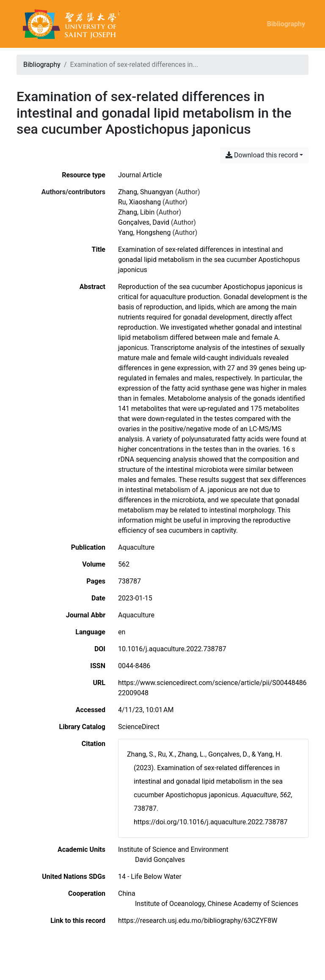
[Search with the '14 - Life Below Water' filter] (150, 877)
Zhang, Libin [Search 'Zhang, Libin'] (136, 212)
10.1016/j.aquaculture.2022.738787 (172, 649)
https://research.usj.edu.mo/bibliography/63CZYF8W (198, 921)
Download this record (262, 155)
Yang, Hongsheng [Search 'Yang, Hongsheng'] (144, 233)
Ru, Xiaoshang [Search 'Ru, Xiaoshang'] (139, 202)
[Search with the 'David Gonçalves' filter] (160, 860)
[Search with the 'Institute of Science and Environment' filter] (173, 849)
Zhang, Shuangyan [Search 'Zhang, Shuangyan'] (146, 192)
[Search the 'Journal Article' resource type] (140, 175)
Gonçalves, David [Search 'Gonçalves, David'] (144, 222)
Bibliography (286, 24)
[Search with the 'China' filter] (127, 893)
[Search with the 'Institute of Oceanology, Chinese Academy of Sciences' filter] (217, 904)
